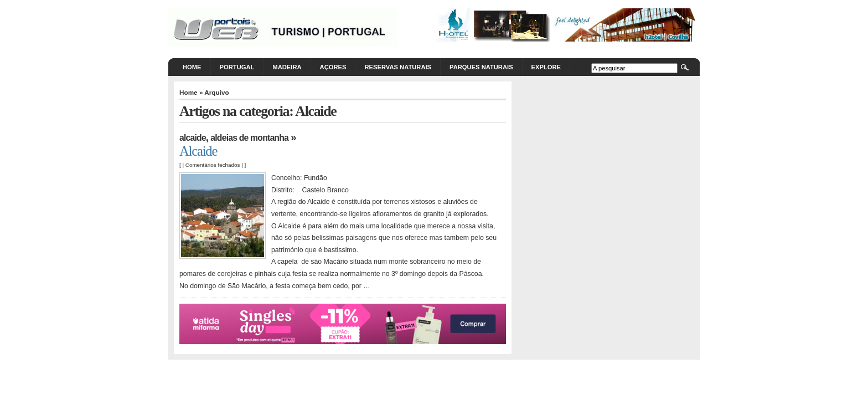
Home (192, 67)
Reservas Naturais (398, 67)
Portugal (237, 67)
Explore (546, 67)
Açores (333, 67)
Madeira (287, 67)
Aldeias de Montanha (249, 138)
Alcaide (193, 138)
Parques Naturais (481, 67)
